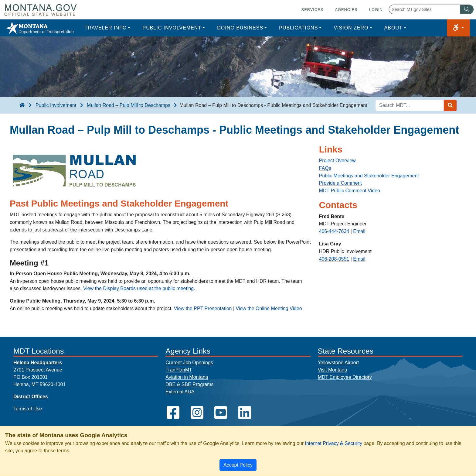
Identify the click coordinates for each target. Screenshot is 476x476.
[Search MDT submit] (450, 105)
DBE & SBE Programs (189, 384)
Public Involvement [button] (172, 28)
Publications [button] (298, 28)
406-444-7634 (334, 231)
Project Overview (337, 161)
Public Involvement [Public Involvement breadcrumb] (56, 105)
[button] (458, 28)
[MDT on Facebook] (173, 413)
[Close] (238, 465)
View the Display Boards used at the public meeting (138, 288)
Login (376, 10)
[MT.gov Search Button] (467, 9)
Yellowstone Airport (338, 363)
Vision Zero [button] (351, 28)
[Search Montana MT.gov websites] (431, 9)
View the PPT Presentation (203, 308)
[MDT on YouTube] (221, 413)
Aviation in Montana (187, 377)
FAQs (325, 168)
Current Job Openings (189, 363)
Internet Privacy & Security (333, 443)
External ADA (180, 392)
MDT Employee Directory (345, 377)
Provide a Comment (340, 183)
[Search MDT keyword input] (410, 105)
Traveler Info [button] (105, 28)
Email (359, 231)
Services (312, 10)
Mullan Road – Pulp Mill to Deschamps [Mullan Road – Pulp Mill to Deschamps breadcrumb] (129, 105)
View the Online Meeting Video (269, 308)
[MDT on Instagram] (197, 413)
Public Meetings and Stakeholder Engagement (369, 176)
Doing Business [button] (240, 28)
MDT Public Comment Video (350, 191)
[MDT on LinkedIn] (245, 413)
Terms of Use (28, 409)
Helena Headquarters (38, 363)
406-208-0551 (334, 259)
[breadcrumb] (22, 105)
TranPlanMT (179, 370)
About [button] (393, 28)
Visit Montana (333, 370)
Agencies (346, 10)
